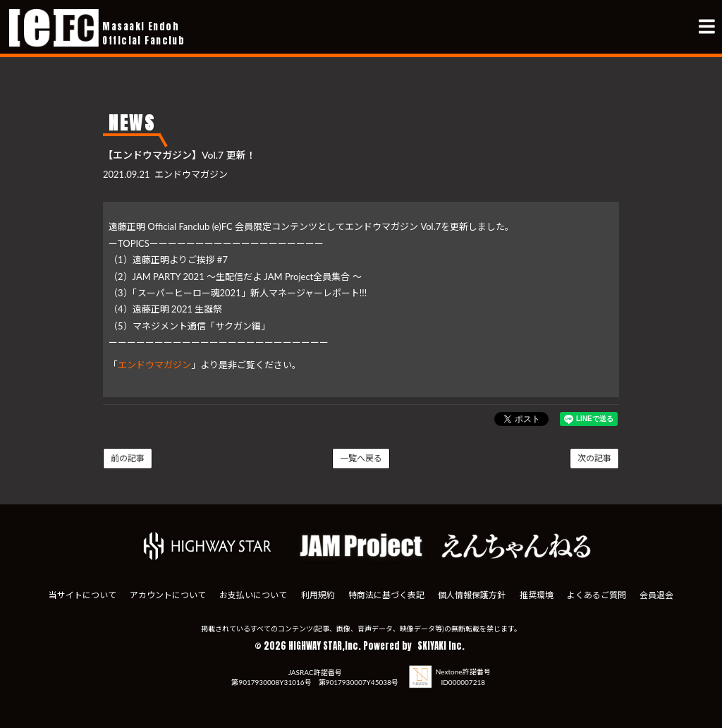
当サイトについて (82, 595)
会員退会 (656, 595)
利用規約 (318, 595)
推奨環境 (537, 595)
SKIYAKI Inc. (441, 646)
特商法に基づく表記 (386, 595)
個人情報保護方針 (472, 595)
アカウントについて (168, 595)
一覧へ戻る (361, 458)
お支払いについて (253, 595)
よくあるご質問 (596, 595)
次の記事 (594, 458)
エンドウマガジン (154, 365)
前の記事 (128, 458)
